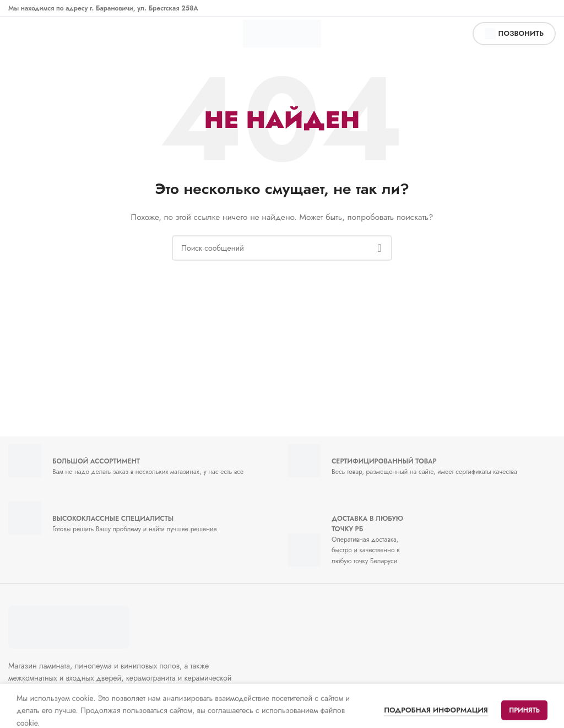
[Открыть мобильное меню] (20, 34)
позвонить (514, 34)
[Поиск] (282, 248)
